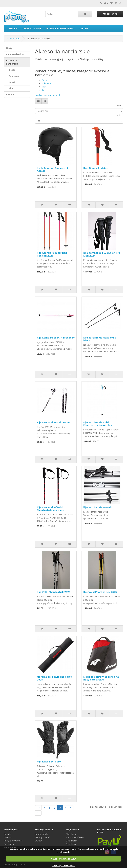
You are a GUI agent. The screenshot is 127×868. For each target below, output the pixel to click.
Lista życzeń (72, 841)
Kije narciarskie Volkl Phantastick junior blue (98, 424)
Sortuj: (120, 106)
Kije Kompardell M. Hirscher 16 (56, 338)
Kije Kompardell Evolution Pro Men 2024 (102, 254)
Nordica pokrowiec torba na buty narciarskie (101, 678)
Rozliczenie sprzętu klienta (60, 29)
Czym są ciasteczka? (64, 865)
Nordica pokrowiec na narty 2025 (54, 678)
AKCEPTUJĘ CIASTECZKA (63, 859)
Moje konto (71, 834)
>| (38, 813)
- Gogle (11, 70)
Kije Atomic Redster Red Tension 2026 (52, 254)
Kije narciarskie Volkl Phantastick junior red (51, 509)
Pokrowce (46, 83)
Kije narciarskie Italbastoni (54, 422)
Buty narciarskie (15, 54)
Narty (9, 48)
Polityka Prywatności (13, 841)
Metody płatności (43, 837)
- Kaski (10, 82)
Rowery (10, 94)
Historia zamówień (75, 837)
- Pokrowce (13, 76)
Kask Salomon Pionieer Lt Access (53, 169)
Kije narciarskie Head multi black (100, 339)
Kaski (44, 87)
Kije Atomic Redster (96, 168)
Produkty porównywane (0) (48, 95)
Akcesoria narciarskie (12, 62)
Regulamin (9, 844)
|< (38, 808)
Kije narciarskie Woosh (97, 507)
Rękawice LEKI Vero (49, 761)
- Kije (10, 88)
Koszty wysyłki (42, 834)
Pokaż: (120, 115)
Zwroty (38, 841)
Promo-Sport (14, 39)
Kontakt (84, 29)
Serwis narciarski (32, 29)
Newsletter (71, 844)
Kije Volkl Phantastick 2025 (54, 592)
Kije (43, 90)
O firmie (13, 29)
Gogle (44, 80)
